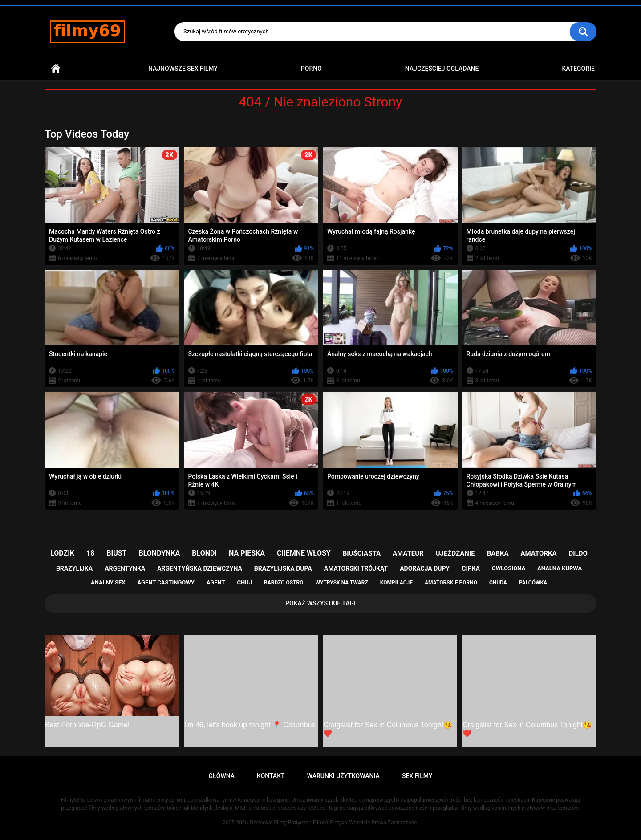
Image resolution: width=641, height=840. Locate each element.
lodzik (62, 553)
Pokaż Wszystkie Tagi (320, 603)
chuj (245, 582)
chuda (498, 583)
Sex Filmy (417, 776)
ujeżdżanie (455, 553)
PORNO (311, 69)
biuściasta (362, 553)
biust (116, 553)
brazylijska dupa (283, 568)
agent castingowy (166, 582)
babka (498, 553)
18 (90, 553)
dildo (578, 553)
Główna (56, 69)
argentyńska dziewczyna (200, 568)
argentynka (125, 568)
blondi (204, 553)
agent (216, 582)
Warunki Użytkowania (343, 776)
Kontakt (271, 776)
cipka (471, 568)
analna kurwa (560, 568)
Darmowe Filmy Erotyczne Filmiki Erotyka (298, 823)
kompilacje (396, 583)
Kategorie (578, 69)
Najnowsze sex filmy (183, 69)
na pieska (247, 553)
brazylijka (74, 568)
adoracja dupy (425, 568)
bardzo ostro (284, 583)
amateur (408, 553)
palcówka (533, 583)
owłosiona (509, 568)
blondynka (159, 553)
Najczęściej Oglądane (442, 69)
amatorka (538, 553)
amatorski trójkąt (356, 568)
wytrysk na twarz (341, 583)
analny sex (108, 582)
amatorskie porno (451, 583)
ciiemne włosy (304, 553)
